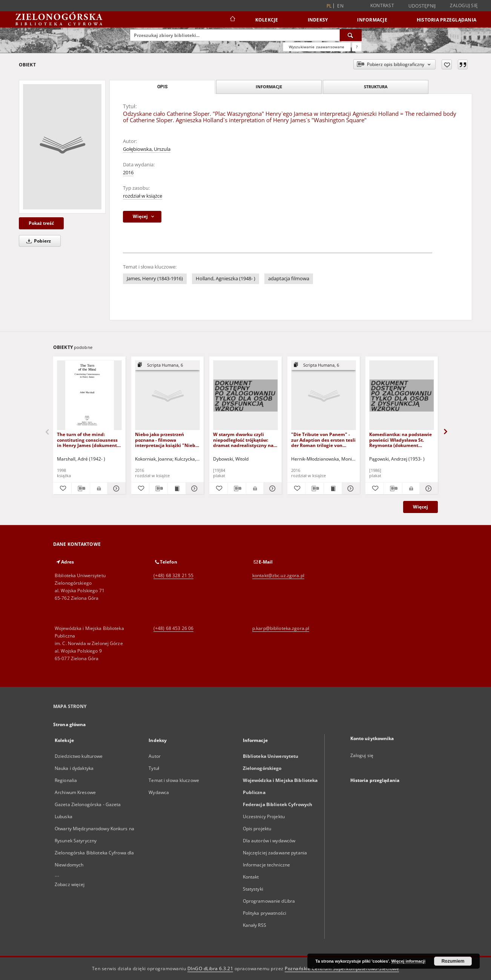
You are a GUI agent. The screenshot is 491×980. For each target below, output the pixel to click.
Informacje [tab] (269, 87)
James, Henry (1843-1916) (155, 279)
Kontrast (382, 5)
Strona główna (70, 724)
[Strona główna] (232, 20)
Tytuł (154, 768)
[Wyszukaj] (351, 35)
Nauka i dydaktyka (74, 768)
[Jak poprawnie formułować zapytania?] (357, 47)
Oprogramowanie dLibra (269, 901)
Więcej (420, 507)
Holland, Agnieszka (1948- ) (226, 279)
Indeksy (318, 20)
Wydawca (159, 792)
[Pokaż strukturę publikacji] (167, 365)
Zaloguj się (464, 5)
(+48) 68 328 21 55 (173, 575)
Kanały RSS (255, 925)
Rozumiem (453, 961)
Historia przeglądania (447, 20)
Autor (155, 756)
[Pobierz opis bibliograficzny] (81, 488)
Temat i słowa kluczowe (174, 780)
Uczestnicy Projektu (264, 816)
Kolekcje (267, 20)
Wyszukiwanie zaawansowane (317, 47)
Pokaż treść (41, 223)
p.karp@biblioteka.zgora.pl (281, 628)
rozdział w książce (143, 196)
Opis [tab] (162, 87)
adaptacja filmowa (289, 279)
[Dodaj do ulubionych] (447, 65)
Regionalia (66, 780)
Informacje (372, 20)
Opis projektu (257, 829)
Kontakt (251, 877)
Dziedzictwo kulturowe (79, 756)
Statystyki (253, 889)
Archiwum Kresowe (75, 792)
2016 (128, 173)
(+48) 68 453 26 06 (173, 628)
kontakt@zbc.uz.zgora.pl (278, 575)
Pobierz (37, 241)
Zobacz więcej (70, 884)
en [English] (340, 6)
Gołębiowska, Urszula (147, 149)
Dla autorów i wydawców (269, 841)
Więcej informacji (408, 961)
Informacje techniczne (267, 865)
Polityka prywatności (265, 913)
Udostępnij (422, 6)
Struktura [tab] (376, 87)
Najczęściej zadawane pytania (275, 853)
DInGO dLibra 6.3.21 (210, 968)
